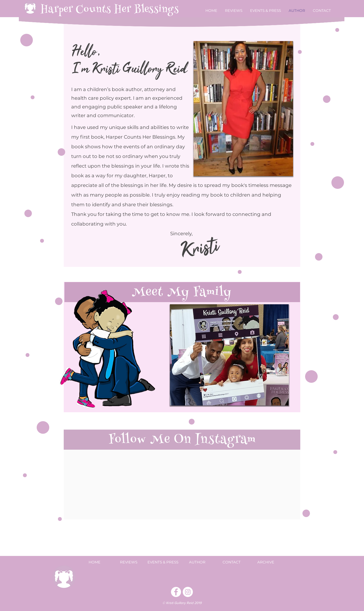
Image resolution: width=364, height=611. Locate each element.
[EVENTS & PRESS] (163, 562)
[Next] (282, 355)
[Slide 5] (241, 398)
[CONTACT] (231, 562)
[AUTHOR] (197, 562)
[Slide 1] (218, 398)
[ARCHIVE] (266, 562)
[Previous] (177, 355)
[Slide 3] (230, 398)
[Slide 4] (235, 398)
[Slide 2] (224, 398)
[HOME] (94, 562)
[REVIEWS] (129, 562)
